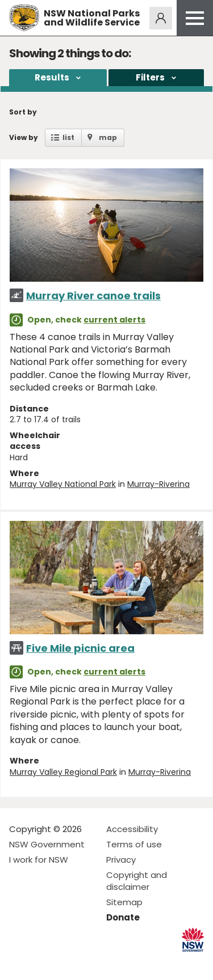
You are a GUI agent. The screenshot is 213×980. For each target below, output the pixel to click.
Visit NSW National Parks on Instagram (44, 962)
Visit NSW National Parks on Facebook (20, 962)
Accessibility (132, 829)
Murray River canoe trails (93, 296)
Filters (150, 77)
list (68, 137)
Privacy (121, 860)
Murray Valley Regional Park (63, 772)
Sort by (23, 112)
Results (52, 77)
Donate (123, 917)
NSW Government (47, 844)
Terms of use (134, 844)
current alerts (114, 320)
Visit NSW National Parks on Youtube (68, 962)
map (108, 137)
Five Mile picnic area (80, 648)
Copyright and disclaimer (137, 881)
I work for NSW (39, 860)
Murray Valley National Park (63, 484)
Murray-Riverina (158, 484)
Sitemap (124, 902)
